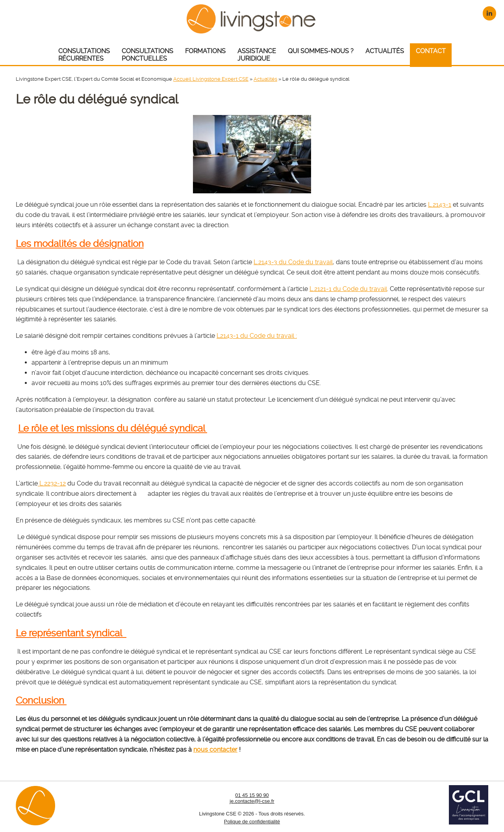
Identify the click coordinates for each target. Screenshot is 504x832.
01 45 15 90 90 (252, 795)
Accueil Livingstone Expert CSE (211, 79)
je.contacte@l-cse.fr (252, 801)
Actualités (265, 79)
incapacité (204, 373)
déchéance (162, 373)
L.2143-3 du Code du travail (293, 262)
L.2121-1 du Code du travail (348, 289)
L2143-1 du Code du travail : (257, 336)
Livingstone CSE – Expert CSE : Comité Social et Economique (252, 19)
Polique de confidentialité (252, 822)
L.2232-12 (52, 483)
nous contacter (215, 750)
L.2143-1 (440, 205)
